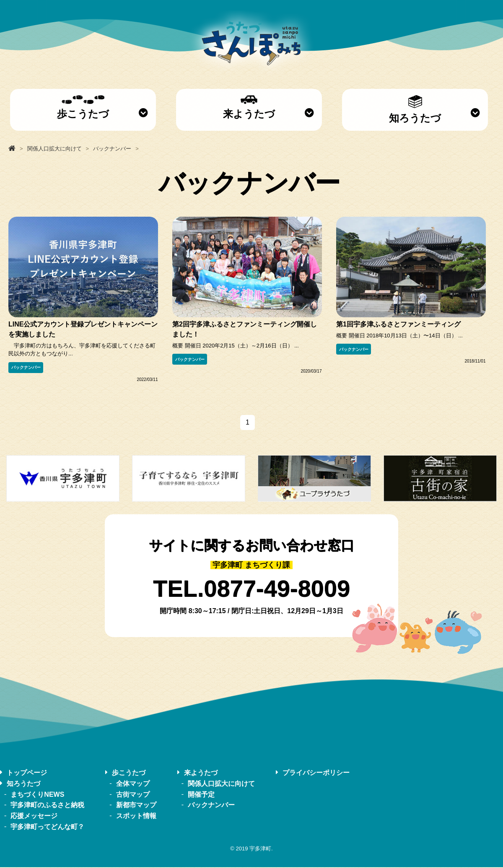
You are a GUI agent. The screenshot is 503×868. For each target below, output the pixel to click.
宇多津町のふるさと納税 (47, 806)
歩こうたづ (83, 107)
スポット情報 (136, 816)
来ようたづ (249, 107)
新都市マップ (136, 806)
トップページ (27, 773)
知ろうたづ (415, 109)
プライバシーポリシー (316, 773)
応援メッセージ (34, 816)
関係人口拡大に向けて (221, 784)
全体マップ (133, 784)
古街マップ (133, 795)
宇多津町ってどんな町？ (47, 827)
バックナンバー (26, 368)
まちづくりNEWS (37, 795)
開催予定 (201, 795)
